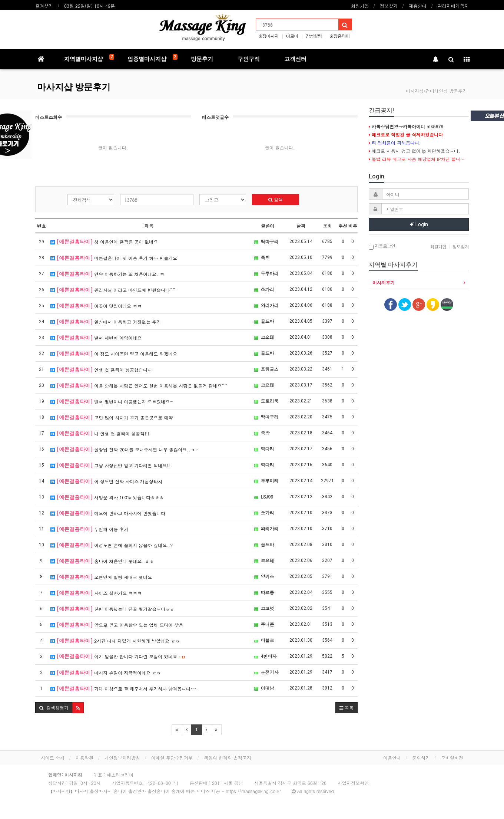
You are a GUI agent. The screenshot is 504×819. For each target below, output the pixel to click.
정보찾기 (389, 6)
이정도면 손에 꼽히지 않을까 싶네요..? (112, 545)
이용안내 (392, 758)
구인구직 (249, 59)
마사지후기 (384, 282)
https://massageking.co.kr (253, 791)
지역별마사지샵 (89, 58)
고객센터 (295, 59)
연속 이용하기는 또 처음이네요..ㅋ (107, 274)
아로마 (292, 36)
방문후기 (202, 59)
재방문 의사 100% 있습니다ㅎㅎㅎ (107, 497)
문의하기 (421, 758)
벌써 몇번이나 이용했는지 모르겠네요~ (112, 401)
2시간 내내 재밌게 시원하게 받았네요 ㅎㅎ (115, 641)
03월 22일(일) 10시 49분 (89, 6)
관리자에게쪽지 (453, 6)
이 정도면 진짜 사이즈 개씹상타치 (106, 481)
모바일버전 (452, 758)
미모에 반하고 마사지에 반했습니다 (108, 513)
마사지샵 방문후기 (74, 87)
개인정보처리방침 (122, 758)
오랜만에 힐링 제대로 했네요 (101, 577)
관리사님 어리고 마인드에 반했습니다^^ (113, 290)
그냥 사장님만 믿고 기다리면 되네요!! (110, 465)
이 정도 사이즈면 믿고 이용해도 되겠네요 (114, 353)
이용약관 (84, 758)
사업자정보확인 (353, 783)
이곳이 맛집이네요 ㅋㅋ (96, 306)
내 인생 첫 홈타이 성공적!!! (100, 433)
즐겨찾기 (44, 6)
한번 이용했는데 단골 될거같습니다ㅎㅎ (112, 609)
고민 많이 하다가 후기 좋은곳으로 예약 (112, 417)
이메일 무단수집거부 (172, 758)
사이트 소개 (53, 758)
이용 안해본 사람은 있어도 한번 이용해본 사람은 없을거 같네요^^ (139, 385)
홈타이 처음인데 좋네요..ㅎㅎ (102, 561)
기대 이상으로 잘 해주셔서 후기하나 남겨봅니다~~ (124, 688)
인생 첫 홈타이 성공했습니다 (101, 369)
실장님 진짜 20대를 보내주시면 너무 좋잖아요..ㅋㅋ (125, 449)
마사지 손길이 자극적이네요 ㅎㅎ (106, 672)
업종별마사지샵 (152, 58)
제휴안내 (418, 6)
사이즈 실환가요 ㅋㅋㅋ (96, 593)
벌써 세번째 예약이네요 (96, 338)
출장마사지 (268, 36)
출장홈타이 (340, 36)
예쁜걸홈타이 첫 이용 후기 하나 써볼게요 (114, 258)
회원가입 (360, 6)
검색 (276, 199)
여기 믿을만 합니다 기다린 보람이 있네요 (118, 656)
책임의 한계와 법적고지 (228, 758)
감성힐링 (314, 36)
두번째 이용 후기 (89, 529)
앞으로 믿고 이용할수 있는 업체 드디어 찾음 (117, 625)
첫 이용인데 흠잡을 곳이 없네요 (104, 241)
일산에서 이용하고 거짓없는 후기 (106, 322)
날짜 (301, 226)
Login (419, 224)
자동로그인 (382, 246)
